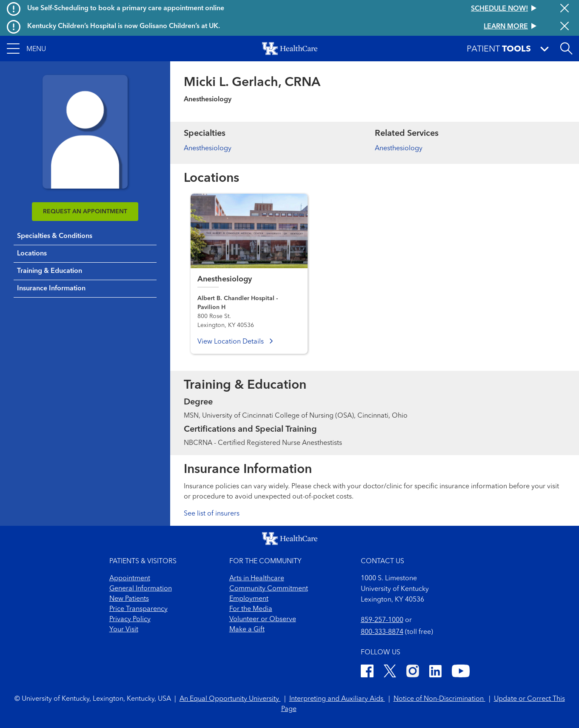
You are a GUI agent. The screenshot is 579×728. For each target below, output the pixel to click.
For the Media (251, 609)
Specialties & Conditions (55, 236)
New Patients (129, 599)
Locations (32, 254)
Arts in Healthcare (257, 579)
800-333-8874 (382, 632)
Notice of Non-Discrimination (439, 699)
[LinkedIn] (435, 672)
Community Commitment (269, 589)
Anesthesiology (208, 149)
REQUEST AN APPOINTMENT (85, 212)
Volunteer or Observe (263, 619)
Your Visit (124, 630)
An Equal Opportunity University (230, 699)
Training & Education (50, 271)
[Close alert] (565, 9)
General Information (141, 589)
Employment (249, 599)
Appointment (130, 579)
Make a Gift (247, 630)
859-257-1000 (382, 620)
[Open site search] (566, 49)
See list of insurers (212, 514)
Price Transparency (138, 609)
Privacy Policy (130, 619)
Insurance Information (51, 289)
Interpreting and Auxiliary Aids (337, 699)
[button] (26, 49)
